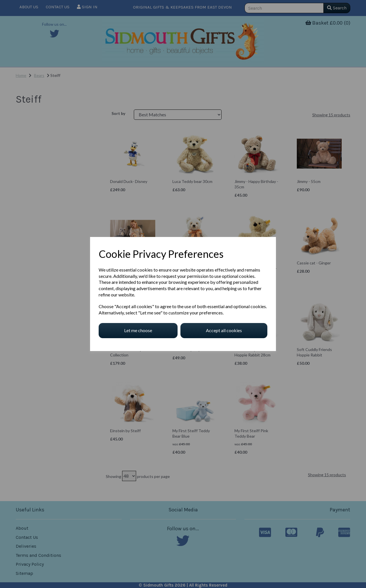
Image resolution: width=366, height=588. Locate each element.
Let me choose (138, 330)
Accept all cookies (224, 330)
